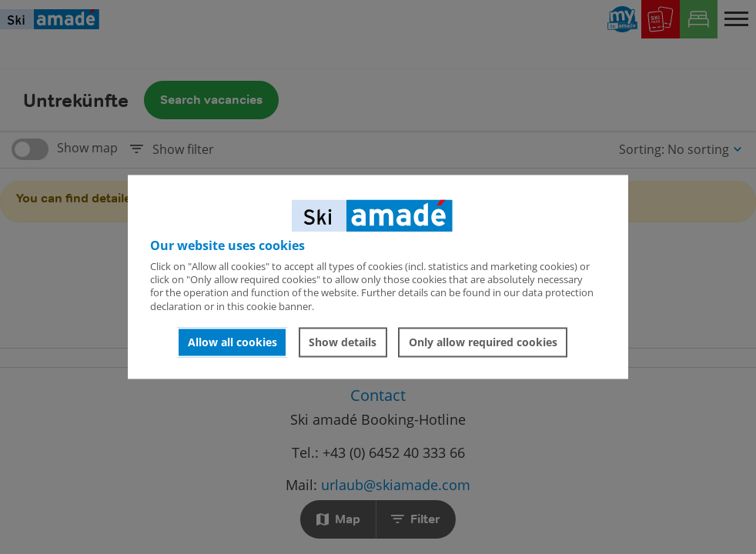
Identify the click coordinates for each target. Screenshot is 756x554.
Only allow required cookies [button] (483, 342)
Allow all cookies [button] (232, 342)
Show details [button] (343, 342)
